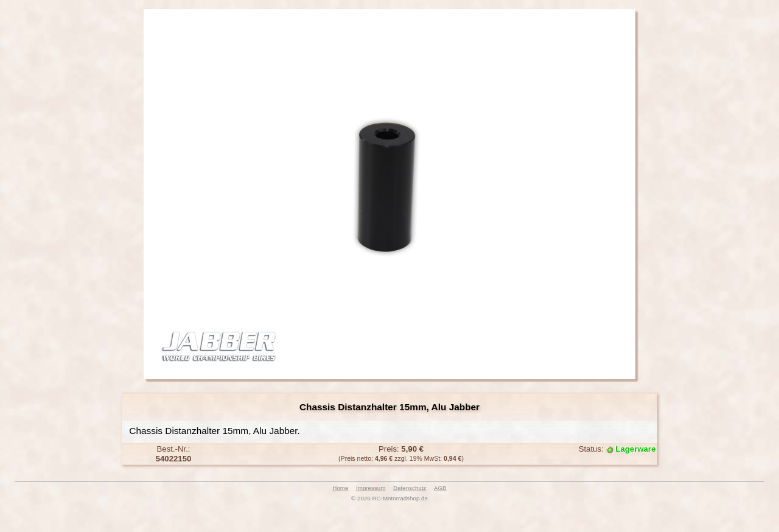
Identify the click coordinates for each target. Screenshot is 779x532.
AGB (440, 488)
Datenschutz (410, 488)
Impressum (371, 488)
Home (340, 488)
